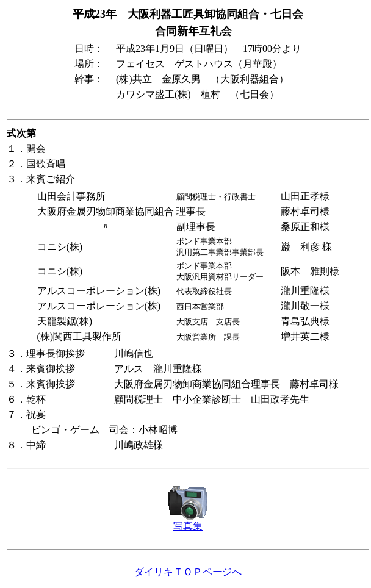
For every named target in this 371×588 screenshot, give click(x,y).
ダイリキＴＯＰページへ (188, 572)
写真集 (188, 526)
